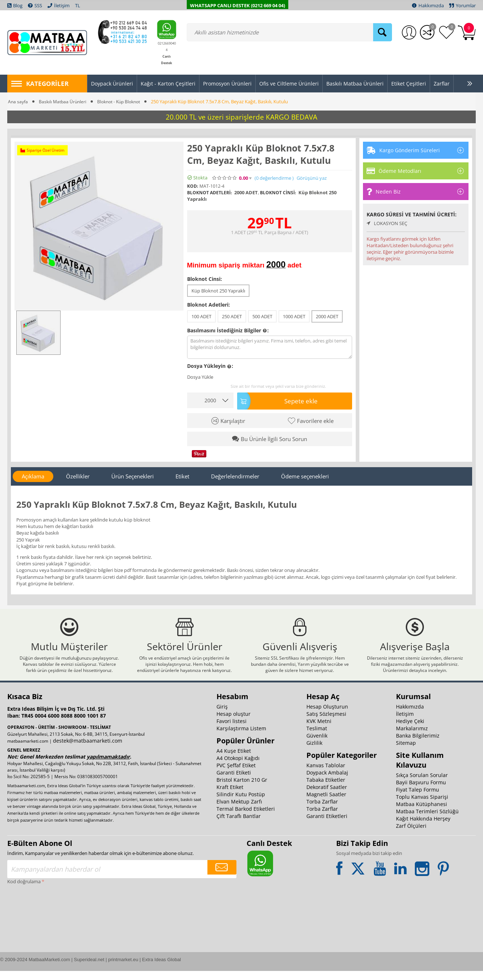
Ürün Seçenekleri (133, 475)
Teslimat (317, 737)
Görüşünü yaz (312, 178)
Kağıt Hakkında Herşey (423, 828)
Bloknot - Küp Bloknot (124, 101)
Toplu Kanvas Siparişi (422, 806)
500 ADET (262, 316)
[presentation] (37, 922)
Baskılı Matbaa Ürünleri (64, 101)
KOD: (193, 186)
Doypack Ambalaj (327, 782)
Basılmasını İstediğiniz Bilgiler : (228, 331)
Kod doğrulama (24, 890)
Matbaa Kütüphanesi (422, 813)
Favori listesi (232, 730)
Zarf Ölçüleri (411, 835)
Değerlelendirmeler (235, 475)
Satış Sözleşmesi (326, 723)
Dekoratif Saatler (327, 796)
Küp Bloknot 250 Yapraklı (218, 291)
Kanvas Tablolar (326, 774)
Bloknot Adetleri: (209, 305)
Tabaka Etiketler (326, 789)
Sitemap (406, 752)
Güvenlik (317, 745)
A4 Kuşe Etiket (234, 760)
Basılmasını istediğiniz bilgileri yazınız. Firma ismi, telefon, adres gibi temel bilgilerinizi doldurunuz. (270, 347)
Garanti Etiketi (234, 782)
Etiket (182, 475)
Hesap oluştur (234, 723)
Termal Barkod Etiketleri (246, 818)
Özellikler (78, 475)
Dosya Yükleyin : (210, 366)
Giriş (222, 716)
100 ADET (201, 316)
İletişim (405, 723)
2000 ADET (327, 316)
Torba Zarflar (322, 811)
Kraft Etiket (230, 796)
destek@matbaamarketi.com (88, 750)
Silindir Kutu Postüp (241, 803)
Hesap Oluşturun (327, 716)
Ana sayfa (18, 101)
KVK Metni (319, 730)
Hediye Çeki (410, 730)
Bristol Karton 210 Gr (242, 789)
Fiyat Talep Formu (418, 799)
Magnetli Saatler (326, 803)
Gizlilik (314, 752)
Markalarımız (412, 737)
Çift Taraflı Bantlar (239, 825)
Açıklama (33, 475)
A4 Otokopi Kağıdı (238, 767)
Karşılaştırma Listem (241, 737)
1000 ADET (294, 316)
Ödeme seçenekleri (305, 475)
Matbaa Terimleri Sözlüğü (427, 820)
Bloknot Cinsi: (205, 279)
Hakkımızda (410, 716)
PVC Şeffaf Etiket (236, 774)
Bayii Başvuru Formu (421, 791)
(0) (274, 178)
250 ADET (232, 316)
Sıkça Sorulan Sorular (422, 784)
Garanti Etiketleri (327, 825)
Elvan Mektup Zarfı (239, 811)
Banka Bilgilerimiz (418, 745)
